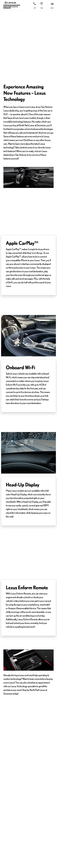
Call (35, 8)
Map (42, 8)
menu (52, 8)
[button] (35, 5)
